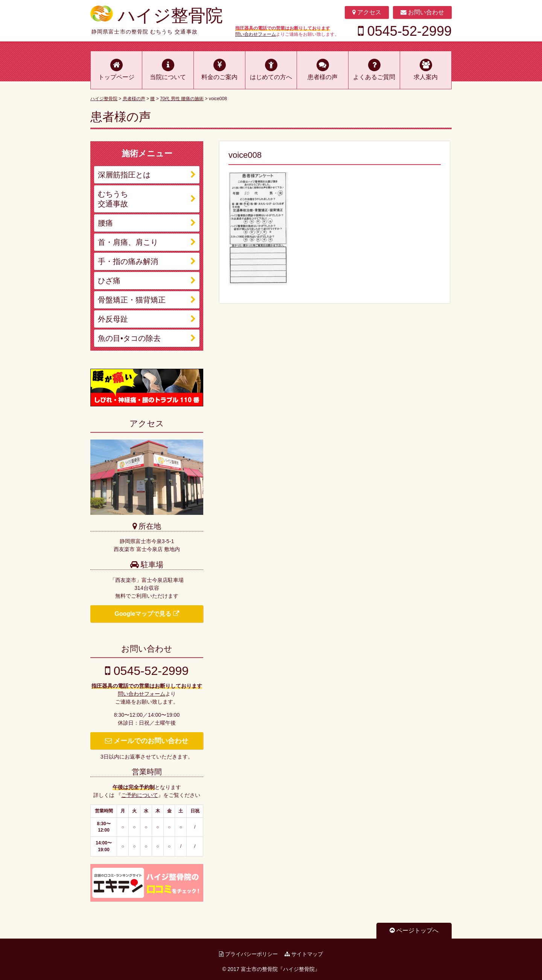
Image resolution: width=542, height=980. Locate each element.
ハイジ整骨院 (170, 15)
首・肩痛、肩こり (128, 242)
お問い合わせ (422, 12)
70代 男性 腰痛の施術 (182, 99)
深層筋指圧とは (124, 175)
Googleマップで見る (147, 614)
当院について (168, 77)
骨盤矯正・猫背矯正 (132, 300)
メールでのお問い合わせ (147, 741)
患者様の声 (323, 77)
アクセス (367, 12)
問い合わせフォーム (256, 34)
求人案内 (426, 77)
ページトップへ (414, 930)
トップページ (116, 77)
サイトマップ (304, 954)
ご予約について (140, 795)
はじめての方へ (271, 77)
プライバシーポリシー (248, 954)
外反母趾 (113, 319)
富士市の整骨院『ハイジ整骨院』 (280, 969)
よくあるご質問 (374, 77)
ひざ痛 (109, 281)
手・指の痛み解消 (128, 261)
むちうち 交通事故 (113, 199)
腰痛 (105, 223)
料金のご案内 (219, 77)
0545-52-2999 (405, 31)
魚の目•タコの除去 (129, 338)
